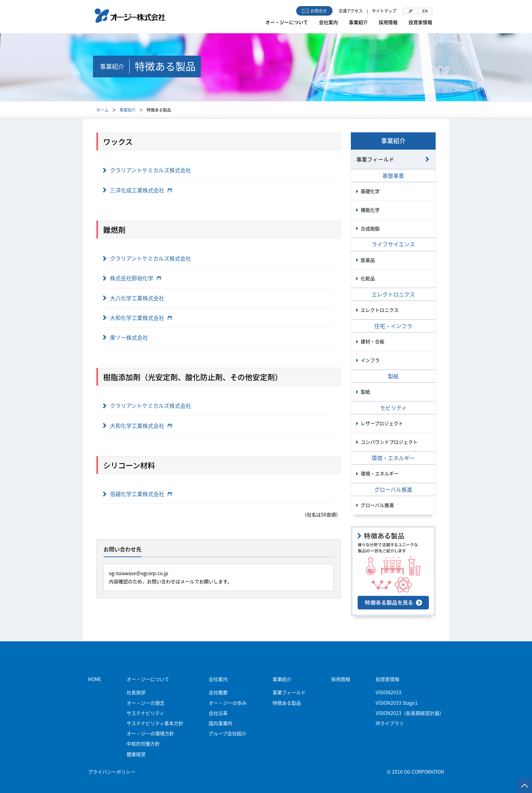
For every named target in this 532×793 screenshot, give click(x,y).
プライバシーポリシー (112, 772)
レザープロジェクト (382, 423)
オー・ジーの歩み (228, 703)
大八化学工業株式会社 (137, 298)
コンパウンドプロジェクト (389, 442)
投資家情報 (420, 22)
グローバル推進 (377, 505)
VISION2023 (410, 713)
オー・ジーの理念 (146, 703)
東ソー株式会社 (129, 337)
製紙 (365, 392)
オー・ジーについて (287, 22)
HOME (94, 679)
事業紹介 (358, 22)
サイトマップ (384, 11)
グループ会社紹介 (227, 733)
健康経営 (136, 754)
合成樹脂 (370, 228)
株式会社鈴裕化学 (136, 278)
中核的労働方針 (143, 743)
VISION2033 (388, 692)
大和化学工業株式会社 (141, 318)
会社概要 (218, 692)
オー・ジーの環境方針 (150, 733)
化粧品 (368, 278)
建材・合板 (373, 341)
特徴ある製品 (287, 703)
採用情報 (388, 22)
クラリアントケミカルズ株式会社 (150, 170)
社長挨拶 (136, 692)
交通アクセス (351, 11)
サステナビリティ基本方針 (155, 723)
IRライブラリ (390, 723)
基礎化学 (370, 191)
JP (411, 11)
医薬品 (368, 260)
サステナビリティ (145, 713)
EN (425, 11)
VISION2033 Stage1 (397, 703)
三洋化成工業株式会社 (141, 190)
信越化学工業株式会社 (141, 494)
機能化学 (370, 210)
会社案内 (328, 22)
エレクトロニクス (380, 310)
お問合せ (314, 11)
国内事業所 (221, 723)
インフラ (370, 360)
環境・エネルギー (380, 473)
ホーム (102, 110)
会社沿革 (218, 713)
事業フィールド (375, 159)
